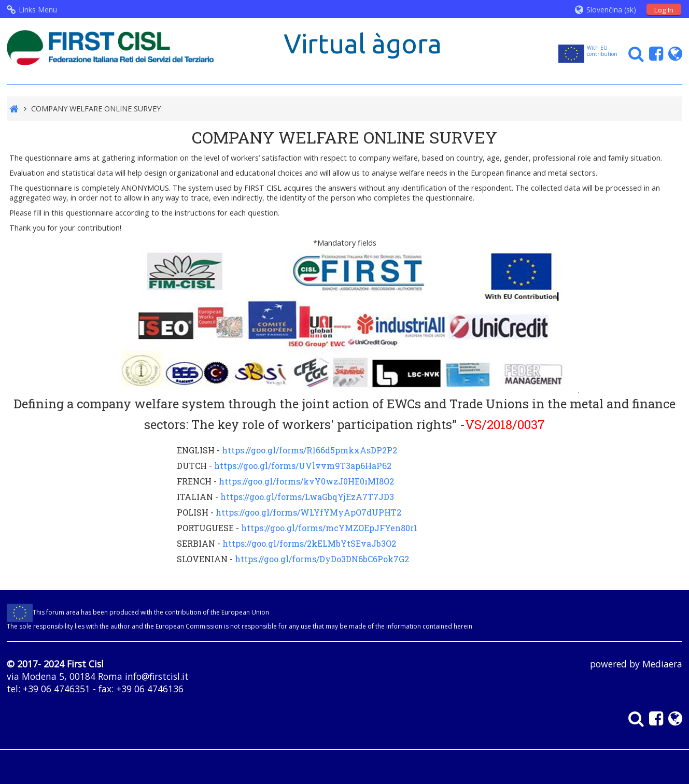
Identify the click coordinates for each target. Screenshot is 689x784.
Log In (664, 10)
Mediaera (662, 664)
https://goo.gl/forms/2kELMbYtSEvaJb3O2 (309, 543)
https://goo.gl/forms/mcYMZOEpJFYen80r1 (329, 528)
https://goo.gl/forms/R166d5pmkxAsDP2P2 (310, 450)
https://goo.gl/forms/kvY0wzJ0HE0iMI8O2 (306, 481)
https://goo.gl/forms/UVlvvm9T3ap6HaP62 (303, 466)
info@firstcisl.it (157, 676)
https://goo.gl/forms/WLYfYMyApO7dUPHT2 (308, 512)
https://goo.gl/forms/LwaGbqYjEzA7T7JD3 (307, 497)
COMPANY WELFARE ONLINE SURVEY (96, 109)
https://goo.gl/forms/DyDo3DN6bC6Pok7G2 (322, 559)
